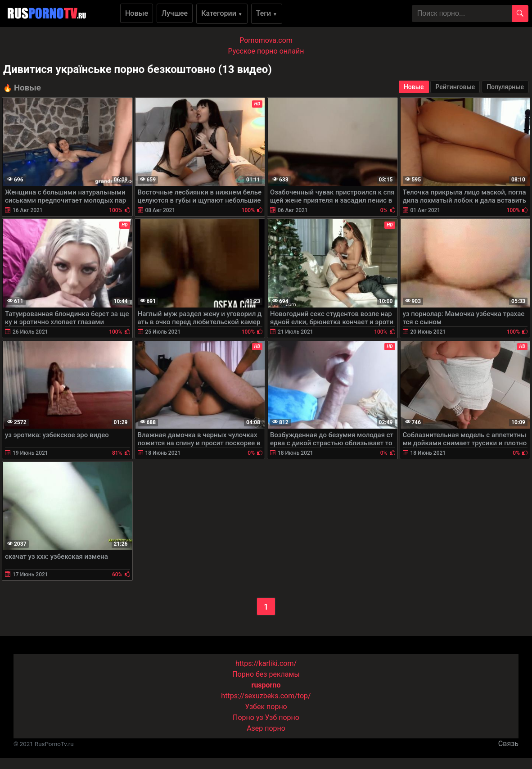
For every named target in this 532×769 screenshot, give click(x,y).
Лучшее (175, 13)
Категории (222, 13)
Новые (137, 13)
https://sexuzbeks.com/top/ (266, 696)
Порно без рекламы (266, 674)
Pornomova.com (266, 40)
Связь (508, 744)
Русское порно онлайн (266, 51)
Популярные (505, 87)
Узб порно (282, 717)
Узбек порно (266, 707)
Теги (267, 13)
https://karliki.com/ (266, 663)
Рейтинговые (455, 87)
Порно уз (248, 717)
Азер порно (266, 728)
